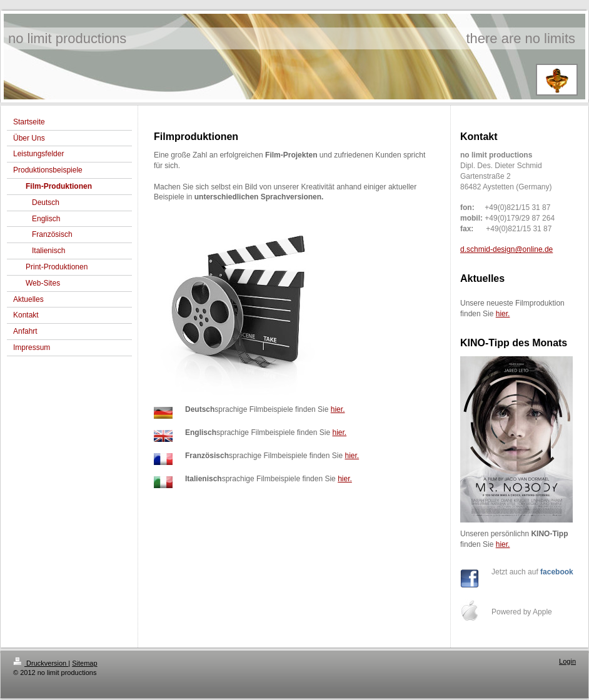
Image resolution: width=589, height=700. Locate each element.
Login (567, 661)
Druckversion (41, 663)
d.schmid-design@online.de (506, 249)
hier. (338, 409)
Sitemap (84, 663)
